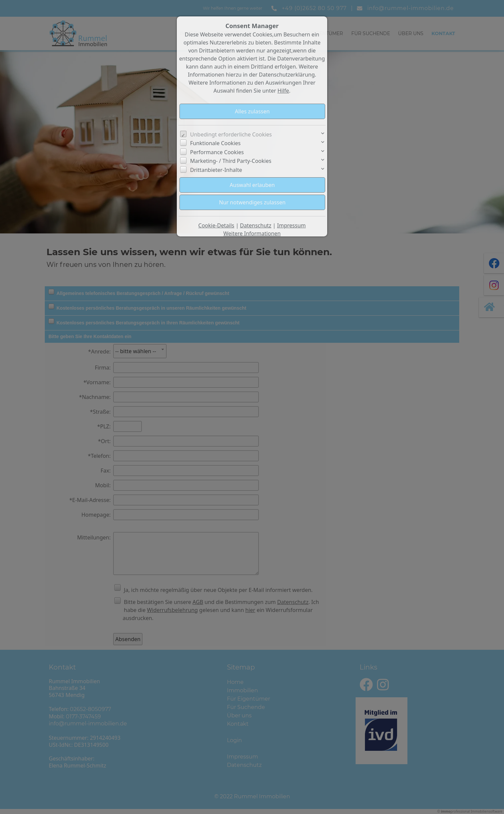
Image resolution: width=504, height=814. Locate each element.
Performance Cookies (217, 152)
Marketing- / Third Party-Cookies (231, 161)
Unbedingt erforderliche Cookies (231, 134)
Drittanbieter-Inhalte (216, 170)
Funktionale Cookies (215, 143)
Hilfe (283, 91)
